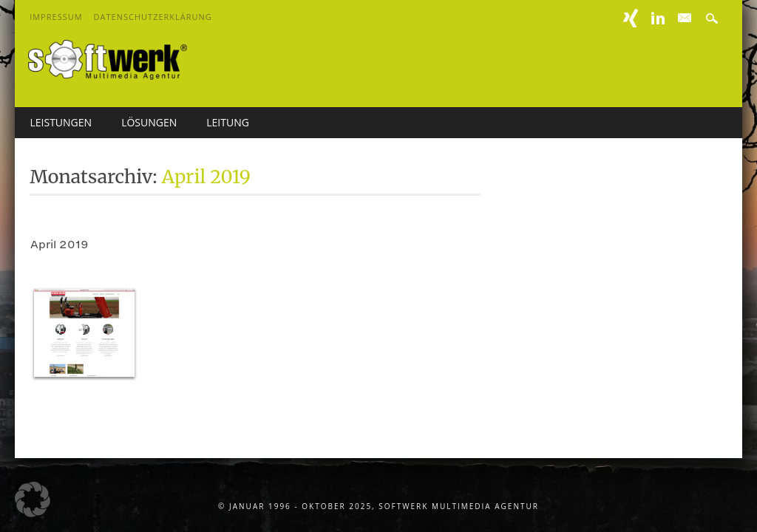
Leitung (228, 122)
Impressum (56, 17)
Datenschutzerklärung (153, 17)
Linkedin (658, 18)
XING (631, 18)
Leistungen (61, 122)
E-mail (686, 18)
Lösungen (149, 122)
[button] (33, 499)
